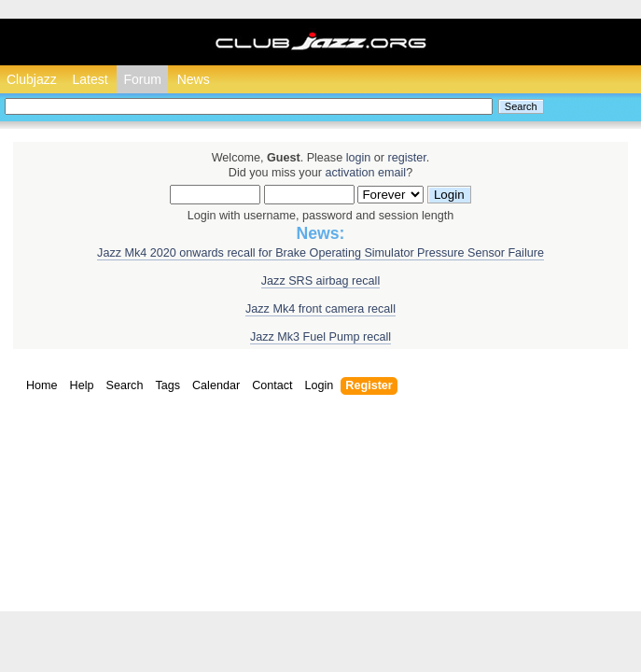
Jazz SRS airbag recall (320, 281)
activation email (365, 173)
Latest (90, 79)
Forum (142, 79)
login (359, 158)
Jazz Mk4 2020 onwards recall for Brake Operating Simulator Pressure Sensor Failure (320, 253)
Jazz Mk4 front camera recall (320, 309)
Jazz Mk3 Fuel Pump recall (320, 337)
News (194, 79)
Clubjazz (32, 79)
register (406, 158)
